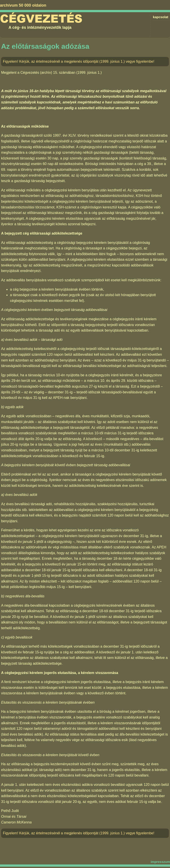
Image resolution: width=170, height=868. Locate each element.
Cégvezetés (41, 19)
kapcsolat (161, 17)
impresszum (160, 862)
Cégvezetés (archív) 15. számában (48, 73)
